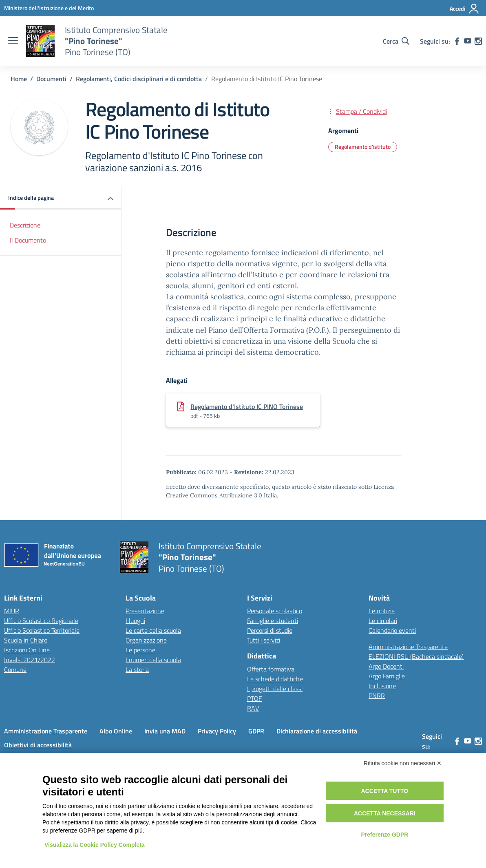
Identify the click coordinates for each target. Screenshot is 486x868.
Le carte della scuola (153, 630)
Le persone (140, 650)
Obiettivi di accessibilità (38, 745)
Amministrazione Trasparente (408, 647)
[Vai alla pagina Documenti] (51, 79)
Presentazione (145, 611)
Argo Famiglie (387, 676)
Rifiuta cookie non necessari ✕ (403, 763)
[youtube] (468, 41)
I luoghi (135, 621)
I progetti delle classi (275, 689)
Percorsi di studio (270, 630)
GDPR (256, 731)
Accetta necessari (385, 813)
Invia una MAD (165, 731)
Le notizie (382, 611)
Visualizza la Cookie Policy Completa (95, 845)
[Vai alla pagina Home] (19, 79)
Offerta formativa (271, 669)
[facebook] (457, 41)
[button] (61, 198)
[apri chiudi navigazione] (13, 41)
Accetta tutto (385, 791)
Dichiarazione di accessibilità (317, 731)
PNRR (377, 696)
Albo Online (116, 731)
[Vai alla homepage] (40, 41)
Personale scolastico (275, 611)
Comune (15, 669)
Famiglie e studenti (273, 621)
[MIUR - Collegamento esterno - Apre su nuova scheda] (49, 8)
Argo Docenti (386, 666)
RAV (253, 708)
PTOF (254, 698)
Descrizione (25, 225)
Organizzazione (146, 640)
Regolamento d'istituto (363, 147)
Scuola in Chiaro (26, 640)
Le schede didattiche (275, 679)
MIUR (12, 611)
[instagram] (478, 41)
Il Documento (28, 240)
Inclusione (382, 686)
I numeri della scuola (153, 660)
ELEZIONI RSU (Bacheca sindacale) (416, 656)
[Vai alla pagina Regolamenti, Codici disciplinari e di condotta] (139, 79)
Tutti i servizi (264, 640)
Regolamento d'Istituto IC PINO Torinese (247, 406)
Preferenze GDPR (384, 835)
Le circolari (383, 621)
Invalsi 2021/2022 (30, 660)
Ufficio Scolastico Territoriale (42, 630)
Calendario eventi (392, 630)
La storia (137, 669)
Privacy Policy (217, 731)
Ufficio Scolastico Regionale (41, 621)
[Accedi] (465, 9)
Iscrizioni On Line (27, 650)
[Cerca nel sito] (396, 41)
